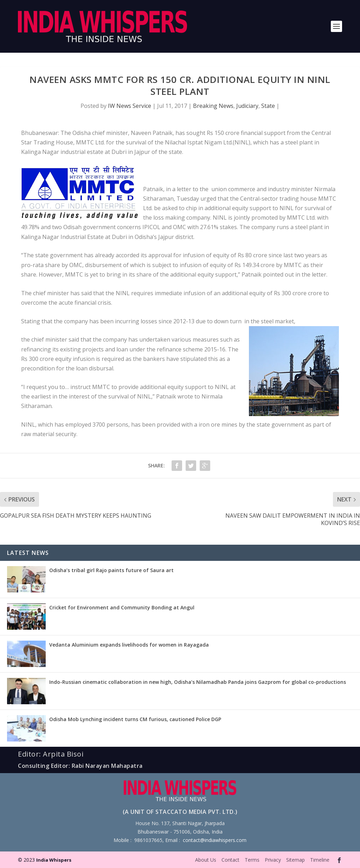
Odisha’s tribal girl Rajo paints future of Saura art (111, 570)
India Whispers (54, 860)
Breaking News (213, 106)
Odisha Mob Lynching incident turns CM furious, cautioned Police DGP (135, 719)
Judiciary (247, 106)
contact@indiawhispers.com (215, 840)
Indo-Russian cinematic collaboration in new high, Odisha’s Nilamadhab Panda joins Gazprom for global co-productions (198, 682)
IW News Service (130, 106)
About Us (206, 860)
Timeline (320, 860)
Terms (252, 860)
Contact (230, 860)
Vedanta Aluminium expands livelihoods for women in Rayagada (129, 645)
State (268, 106)
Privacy (273, 860)
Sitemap (295, 860)
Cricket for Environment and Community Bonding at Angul (122, 607)
